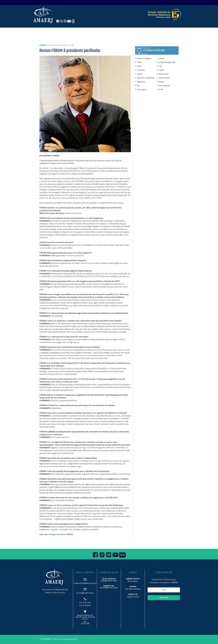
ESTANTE (156, 30)
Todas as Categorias (143, 58)
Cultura (161, 70)
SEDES (110, 30)
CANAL (93, 30)
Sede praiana (141, 89)
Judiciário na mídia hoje (145, 78)
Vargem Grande (133, 597)
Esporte (139, 74)
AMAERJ (99, 30)
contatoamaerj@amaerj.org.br (85, 583)
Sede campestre (163, 86)
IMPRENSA (78, 30)
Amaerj (161, 58)
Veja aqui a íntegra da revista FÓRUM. (56, 534)
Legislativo (140, 82)
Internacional (163, 74)
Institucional (46, 30)
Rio (137, 86)
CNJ (159, 66)
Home (32, 30)
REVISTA (121, 30)
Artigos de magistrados (166, 62)
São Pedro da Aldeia (133, 589)
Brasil (138, 66)
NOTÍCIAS (62, 30)
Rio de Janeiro (133, 581)
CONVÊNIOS (141, 30)
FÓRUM (127, 30)
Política (161, 82)
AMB (138, 62)
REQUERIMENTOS (169, 30)
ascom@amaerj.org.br (85, 593)
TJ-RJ (160, 89)
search (182, 31)
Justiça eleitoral (163, 78)
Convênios (140, 70)
